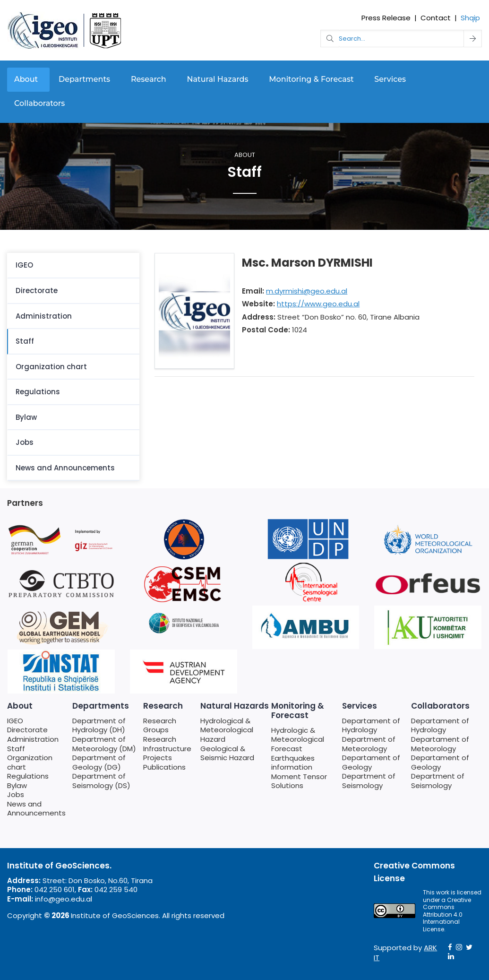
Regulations (38, 392)
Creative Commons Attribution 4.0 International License (447, 915)
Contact (436, 18)
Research (149, 79)
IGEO (24, 265)
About (26, 79)
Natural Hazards (218, 79)
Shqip (470, 18)
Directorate (37, 291)
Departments (84, 79)
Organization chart (51, 367)
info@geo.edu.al (64, 899)
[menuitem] (73, 266)
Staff (25, 341)
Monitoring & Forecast (311, 79)
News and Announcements (65, 468)
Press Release (386, 18)
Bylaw (26, 417)
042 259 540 (116, 889)
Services (390, 79)
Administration (44, 316)
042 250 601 (55, 889)
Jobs (25, 442)
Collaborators (39, 103)
